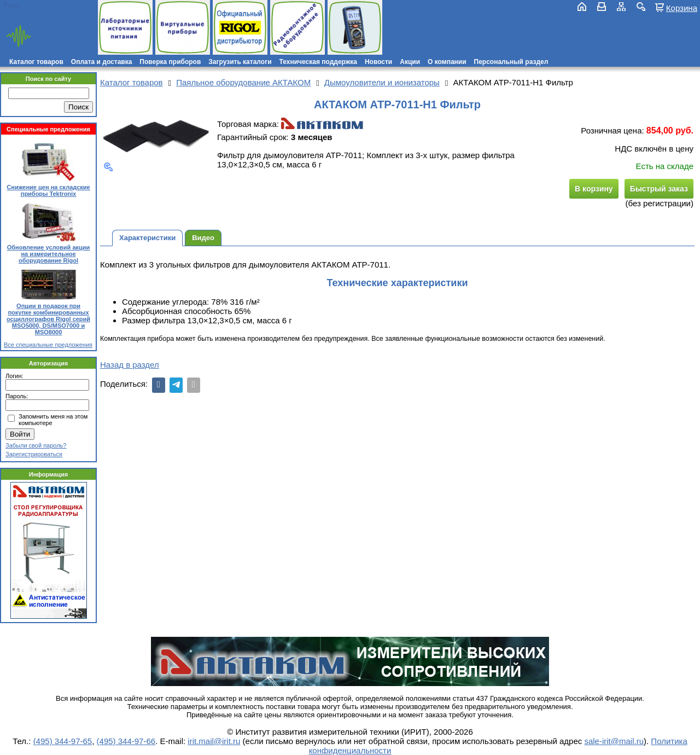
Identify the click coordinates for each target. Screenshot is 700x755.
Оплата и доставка (102, 62)
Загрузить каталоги (240, 62)
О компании (447, 62)
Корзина (682, 8)
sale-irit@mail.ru (614, 741)
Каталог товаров (36, 62)
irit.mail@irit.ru (37, 14)
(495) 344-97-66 (126, 741)
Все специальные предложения (48, 345)
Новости (378, 62)
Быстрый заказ (659, 189)
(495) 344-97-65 (63, 741)
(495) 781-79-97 (56, 5)
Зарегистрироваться (34, 454)
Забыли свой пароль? (36, 445)
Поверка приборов (170, 62)
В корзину (594, 189)
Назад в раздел (130, 365)
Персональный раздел (511, 62)
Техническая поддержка (318, 62)
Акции (410, 62)
